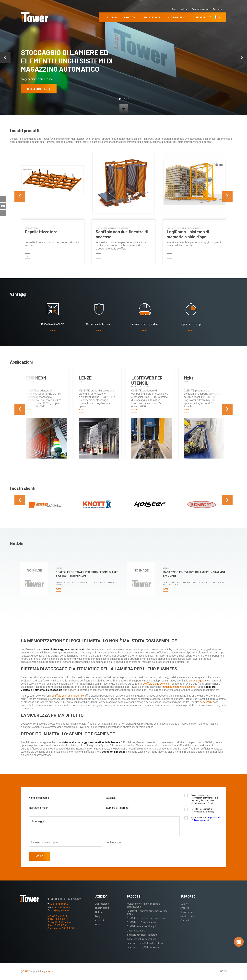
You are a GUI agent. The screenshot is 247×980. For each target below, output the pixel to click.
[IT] (217, 17)
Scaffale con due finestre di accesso (146, 918)
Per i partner (219, 9)
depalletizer (207, 702)
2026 (26, 971)
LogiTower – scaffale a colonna (143, 947)
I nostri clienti (176, 17)
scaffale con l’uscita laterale (68, 696)
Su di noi (112, 17)
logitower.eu (48, 971)
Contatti (199, 17)
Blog (174, 9)
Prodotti (130, 17)
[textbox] (144, 843)
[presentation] (5, 57)
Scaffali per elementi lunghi (141, 926)
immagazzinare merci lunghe (179, 687)
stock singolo (197, 681)
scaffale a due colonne (156, 684)
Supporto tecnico (200, 9)
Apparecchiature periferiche (142, 939)
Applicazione (151, 17)
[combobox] (143, 843)
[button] (120, 99)
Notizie (184, 9)
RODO (98, 925)
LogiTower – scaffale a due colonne (146, 943)
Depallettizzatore (136, 931)
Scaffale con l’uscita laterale (142, 922)
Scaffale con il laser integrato (142, 935)
